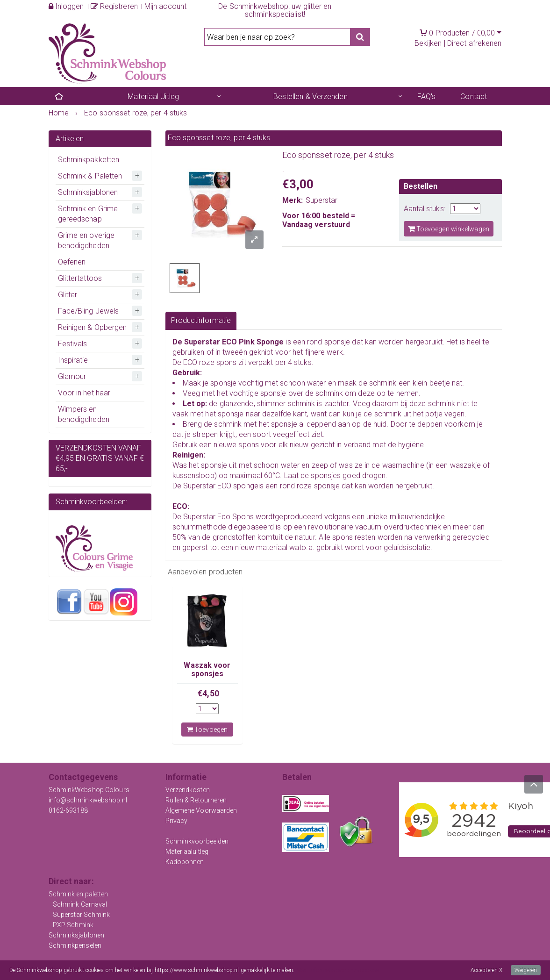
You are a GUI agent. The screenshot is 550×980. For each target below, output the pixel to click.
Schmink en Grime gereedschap (88, 214)
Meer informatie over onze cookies (338, 970)
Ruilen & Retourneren (196, 800)
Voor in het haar (84, 393)
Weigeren (526, 970)
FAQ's (427, 97)
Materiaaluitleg (187, 851)
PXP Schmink (73, 925)
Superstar (322, 200)
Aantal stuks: (425, 209)
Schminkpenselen (75, 945)
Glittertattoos (80, 278)
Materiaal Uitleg (153, 97)
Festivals (73, 344)
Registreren (114, 6)
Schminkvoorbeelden (197, 841)
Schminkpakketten (89, 160)
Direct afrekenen (475, 43)
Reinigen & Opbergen (93, 327)
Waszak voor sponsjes (207, 669)
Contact (474, 97)
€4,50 (208, 693)
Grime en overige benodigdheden (86, 240)
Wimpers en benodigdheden (84, 414)
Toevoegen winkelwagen (449, 229)
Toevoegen (207, 730)
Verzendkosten (188, 790)
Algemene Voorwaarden (201, 810)
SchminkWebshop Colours (89, 790)
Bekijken (428, 43)
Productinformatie (201, 320)
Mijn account (165, 6)
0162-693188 (68, 810)
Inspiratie (73, 360)
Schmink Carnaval (80, 904)
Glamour (72, 376)
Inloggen (66, 6)
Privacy (177, 821)
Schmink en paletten (79, 894)
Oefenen (72, 262)
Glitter (68, 295)
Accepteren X (486, 970)
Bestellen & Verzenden (311, 97)
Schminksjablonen (88, 192)
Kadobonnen (185, 862)
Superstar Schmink (82, 915)
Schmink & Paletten (90, 176)
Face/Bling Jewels (89, 311)
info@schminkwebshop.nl (88, 800)
